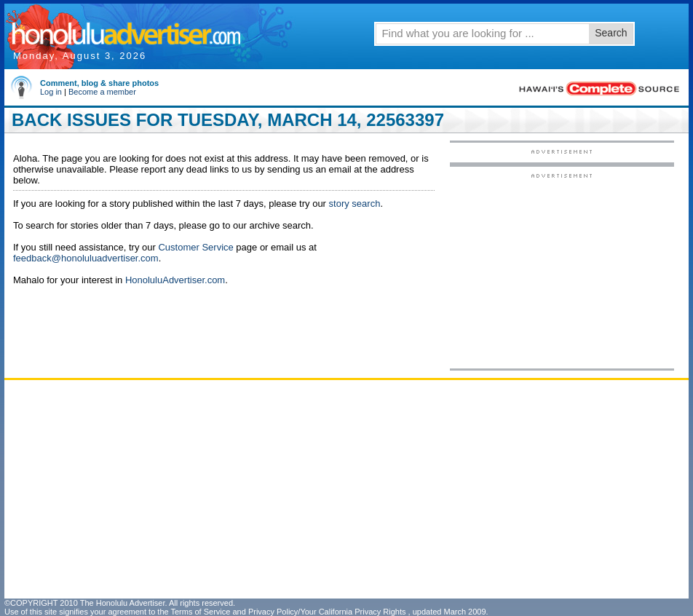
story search (355, 204)
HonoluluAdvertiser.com (175, 280)
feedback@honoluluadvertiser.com (86, 258)
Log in (51, 92)
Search (611, 33)
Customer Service (195, 247)
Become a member (102, 92)
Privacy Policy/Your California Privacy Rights (327, 612)
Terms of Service (200, 612)
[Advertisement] (562, 270)
